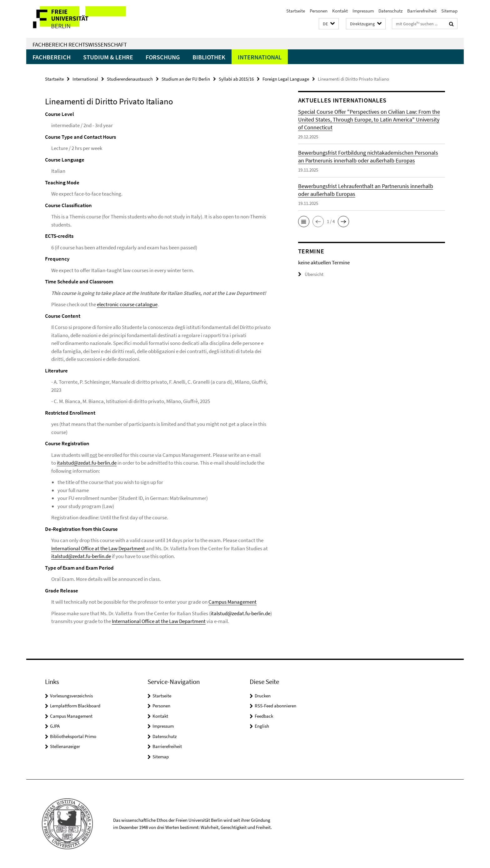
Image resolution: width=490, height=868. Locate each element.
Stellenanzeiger (65, 746)
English (262, 726)
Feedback (264, 716)
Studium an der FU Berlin (186, 79)
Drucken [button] (263, 696)
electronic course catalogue (127, 304)
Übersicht (311, 274)
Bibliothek (209, 57)
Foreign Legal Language (286, 79)
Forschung (163, 57)
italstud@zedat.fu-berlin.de (87, 463)
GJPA (55, 726)
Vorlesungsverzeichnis (71, 696)
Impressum (363, 11)
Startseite (296, 11)
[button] (329, 24)
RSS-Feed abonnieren (275, 706)
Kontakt (340, 11)
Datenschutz (390, 11)
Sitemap (449, 11)
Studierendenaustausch (130, 79)
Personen (319, 11)
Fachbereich (52, 57)
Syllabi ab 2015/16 (236, 79)
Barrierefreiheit (422, 11)
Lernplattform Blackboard (75, 706)
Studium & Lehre (108, 57)
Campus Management (232, 602)
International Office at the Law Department (98, 548)
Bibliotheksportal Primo (73, 736)
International (260, 57)
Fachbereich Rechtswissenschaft (80, 44)
